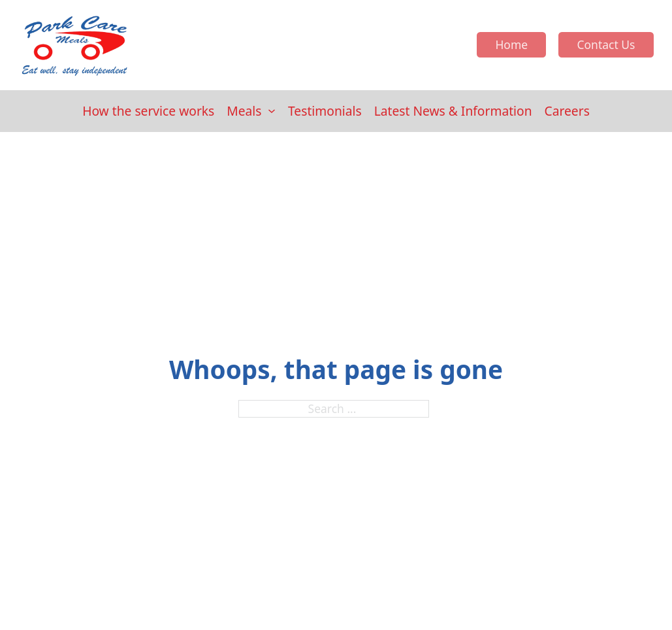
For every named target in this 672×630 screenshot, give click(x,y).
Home (511, 44)
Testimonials (325, 111)
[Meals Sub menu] (272, 111)
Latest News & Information (453, 111)
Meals (244, 111)
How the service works (148, 111)
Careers (567, 111)
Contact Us (606, 44)
